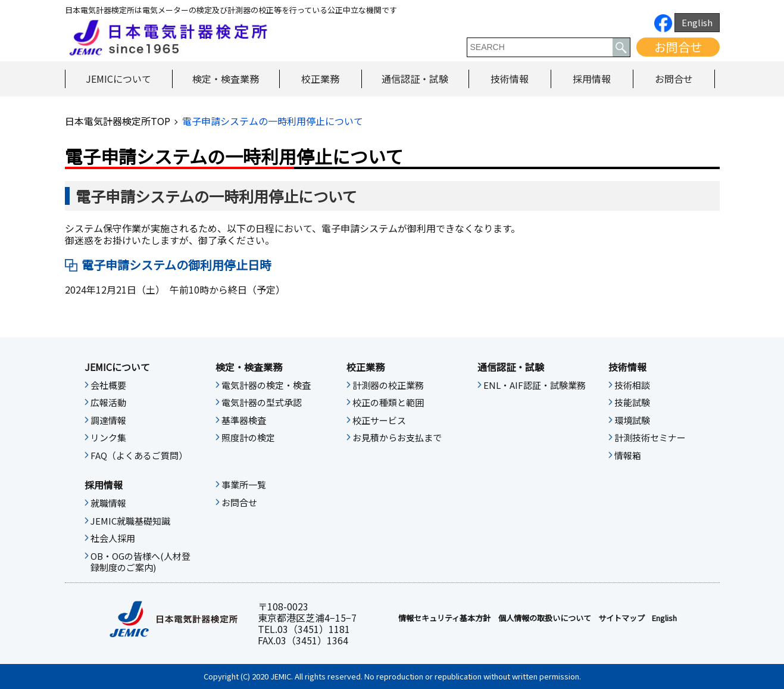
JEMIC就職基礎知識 (130, 521)
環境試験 (632, 420)
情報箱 (628, 456)
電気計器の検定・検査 (266, 385)
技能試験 (632, 403)
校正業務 (320, 79)
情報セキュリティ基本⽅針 (444, 618)
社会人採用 (113, 538)
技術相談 (632, 385)
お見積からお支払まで (397, 438)
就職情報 (108, 503)
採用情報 (592, 79)
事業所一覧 (244, 485)
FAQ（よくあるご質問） (139, 456)
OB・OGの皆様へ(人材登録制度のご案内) (140, 562)
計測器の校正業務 (388, 385)
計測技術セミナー (650, 438)
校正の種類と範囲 (388, 403)
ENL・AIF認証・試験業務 (535, 385)
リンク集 (108, 438)
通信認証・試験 (415, 79)
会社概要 (108, 385)
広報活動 (108, 403)
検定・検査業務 (226, 79)
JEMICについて (118, 79)
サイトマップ (621, 618)
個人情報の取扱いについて (545, 618)
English (697, 22)
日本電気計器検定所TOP (118, 121)
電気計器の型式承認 (262, 403)
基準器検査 (244, 420)
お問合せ (678, 47)
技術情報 (510, 79)
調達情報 (108, 420)
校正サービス (379, 420)
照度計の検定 (248, 438)
